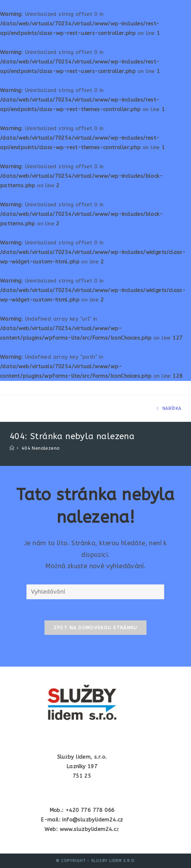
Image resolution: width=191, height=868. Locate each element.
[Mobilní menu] (169, 408)
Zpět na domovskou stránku (95, 628)
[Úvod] (12, 448)
